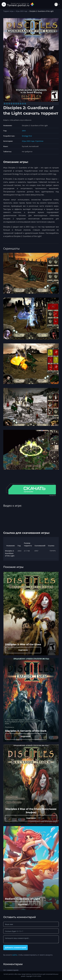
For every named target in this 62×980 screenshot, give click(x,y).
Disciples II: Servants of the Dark (26, 731)
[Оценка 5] (14, 104)
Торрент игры (8, 11)
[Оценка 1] (5, 104)
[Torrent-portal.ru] (21, 4)
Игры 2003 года (21, 11)
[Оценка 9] (23, 104)
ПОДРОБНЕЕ (23, 650)
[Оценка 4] (12, 104)
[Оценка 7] (18, 104)
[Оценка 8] (21, 104)
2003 (24, 131)
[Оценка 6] (16, 104)
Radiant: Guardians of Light (23, 899)
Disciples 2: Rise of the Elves (23, 644)
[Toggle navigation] (4, 4)
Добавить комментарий (15, 947)
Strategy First (27, 136)
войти (15, 955)
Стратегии (39, 141)
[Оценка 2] (7, 104)
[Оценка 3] (9, 104)
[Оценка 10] (25, 104)
